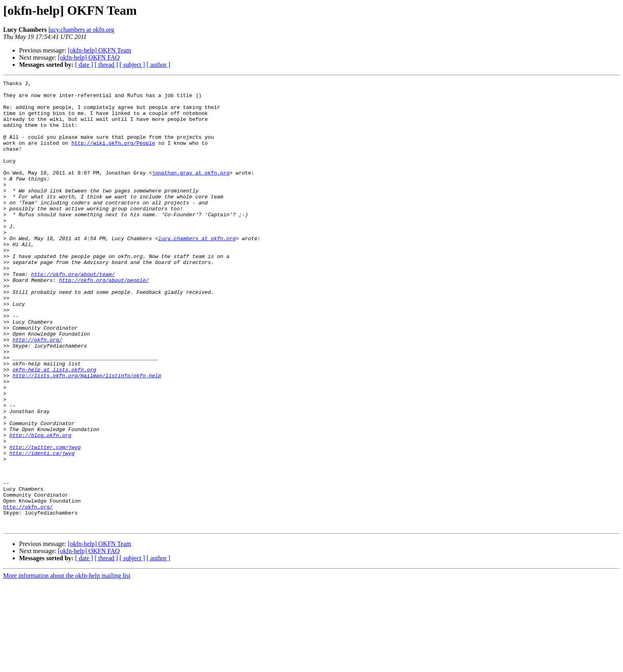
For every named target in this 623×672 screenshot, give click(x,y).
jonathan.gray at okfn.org (191, 192)
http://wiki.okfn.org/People (113, 156)
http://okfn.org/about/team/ (73, 313)
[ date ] (84, 65)
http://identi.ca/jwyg (42, 528)
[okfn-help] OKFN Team (100, 50)
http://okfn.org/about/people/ (104, 320)
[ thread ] (106, 65)
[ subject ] (132, 65)
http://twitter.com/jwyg (45, 521)
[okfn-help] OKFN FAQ (89, 57)
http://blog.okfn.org (41, 507)
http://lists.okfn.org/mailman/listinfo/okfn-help (87, 435)
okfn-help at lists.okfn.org (54, 428)
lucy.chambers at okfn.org (81, 30)
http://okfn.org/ (37, 392)
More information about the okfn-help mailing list (67, 665)
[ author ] (159, 65)
